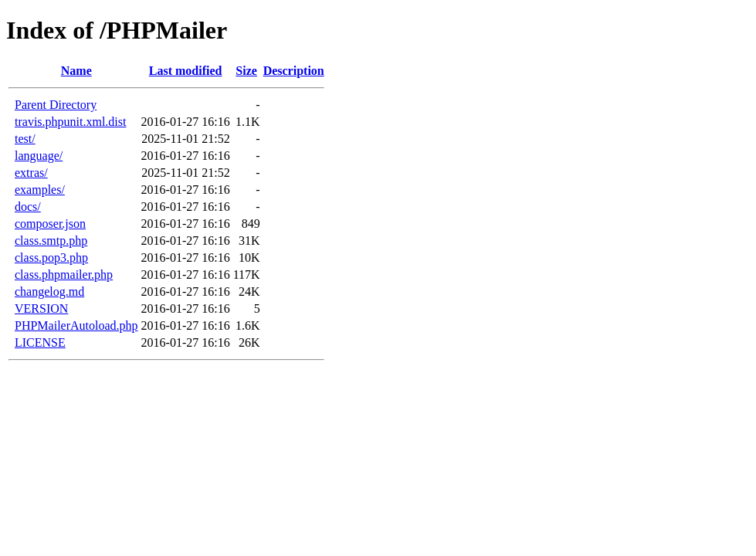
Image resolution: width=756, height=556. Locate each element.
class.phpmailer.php (64, 275)
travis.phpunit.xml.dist (70, 122)
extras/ (31, 173)
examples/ (40, 190)
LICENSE (40, 342)
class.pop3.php (51, 258)
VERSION (41, 309)
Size (246, 71)
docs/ (28, 207)
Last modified (186, 71)
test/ (25, 139)
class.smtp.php (51, 241)
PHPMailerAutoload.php (76, 325)
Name (76, 71)
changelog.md (49, 292)
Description (294, 71)
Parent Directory (56, 105)
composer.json (50, 224)
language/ (39, 156)
